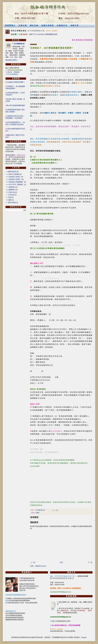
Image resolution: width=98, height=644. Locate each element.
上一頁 (33, 562)
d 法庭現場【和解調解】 (16, 182)
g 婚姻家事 (11, 190)
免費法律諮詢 (12, 172)
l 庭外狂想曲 (12, 202)
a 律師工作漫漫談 (13, 174)
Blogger (84, 637)
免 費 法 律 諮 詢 (47, 25)
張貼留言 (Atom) (41, 566)
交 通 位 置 (23, 25)
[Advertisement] (61, 483)
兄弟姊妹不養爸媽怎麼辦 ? (16, 82)
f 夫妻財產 (11, 187)
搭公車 (10, 72)
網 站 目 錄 (34, 25)
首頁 (61, 562)
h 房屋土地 (11, 192)
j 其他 (9, 197)
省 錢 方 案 (74, 25)
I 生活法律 (11, 195)
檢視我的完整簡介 (12, 60)
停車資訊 (16, 72)
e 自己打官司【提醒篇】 (16, 184)
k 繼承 (37, 513)
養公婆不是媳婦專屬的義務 (16, 105)
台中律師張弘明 (19, 44)
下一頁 (90, 562)
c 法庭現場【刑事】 (14, 179)
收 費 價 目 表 (62, 25)
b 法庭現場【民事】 (14, 177)
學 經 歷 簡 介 (10, 25)
